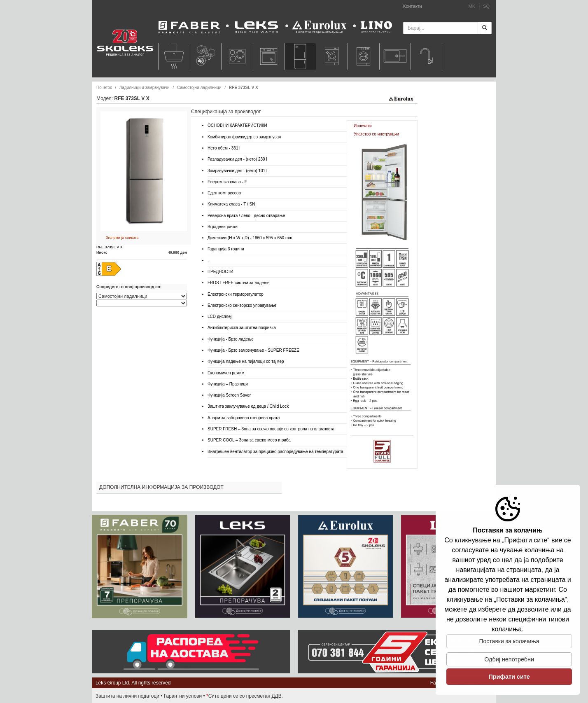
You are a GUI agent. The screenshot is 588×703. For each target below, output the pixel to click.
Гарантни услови (183, 696)
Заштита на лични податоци (127, 696)
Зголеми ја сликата (122, 238)
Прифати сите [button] (509, 677)
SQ (486, 6)
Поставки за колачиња (509, 641)
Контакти (413, 6)
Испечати (363, 126)
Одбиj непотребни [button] (509, 659)
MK (472, 6)
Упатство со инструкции (376, 134)
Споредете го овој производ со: (129, 287)
